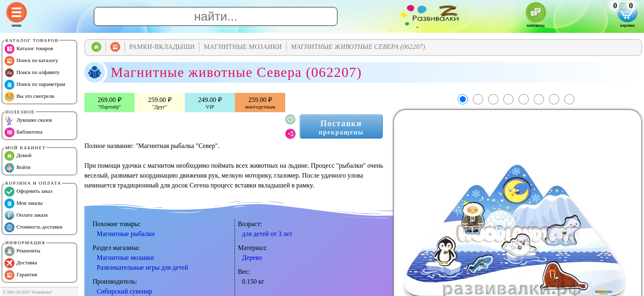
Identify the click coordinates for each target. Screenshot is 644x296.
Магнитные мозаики (125, 258)
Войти (17, 168)
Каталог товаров (29, 49)
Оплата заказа (26, 215)
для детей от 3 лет (267, 234)
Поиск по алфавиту (32, 73)
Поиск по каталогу (31, 61)
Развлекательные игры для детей (142, 267)
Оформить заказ (28, 192)
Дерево (252, 258)
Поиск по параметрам (35, 85)
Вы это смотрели (29, 97)
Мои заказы (24, 203)
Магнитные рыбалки (126, 234)
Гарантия (21, 275)
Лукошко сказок (28, 120)
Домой (18, 156)
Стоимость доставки (34, 227)
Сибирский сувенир (124, 291)
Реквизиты (22, 251)
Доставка (21, 263)
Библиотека (23, 132)
